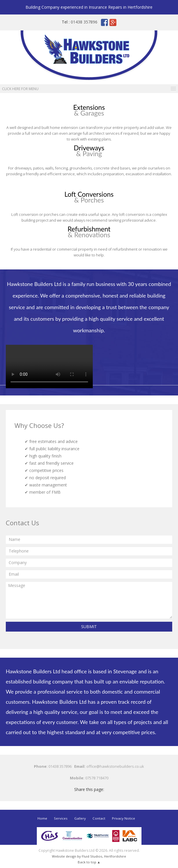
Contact (99, 818)
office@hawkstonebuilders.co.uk (115, 766)
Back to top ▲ (89, 862)
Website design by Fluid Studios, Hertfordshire (89, 856)
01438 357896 (84, 22)
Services (61, 818)
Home (42, 818)
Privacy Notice (123, 818)
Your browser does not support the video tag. (49, 366)
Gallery (80, 818)
